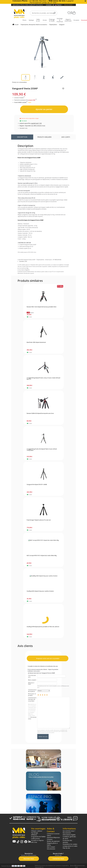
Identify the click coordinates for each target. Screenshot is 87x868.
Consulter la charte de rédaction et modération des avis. (43, 666)
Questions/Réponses (53, 837)
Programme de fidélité (38, 837)
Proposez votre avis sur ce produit (48, 658)
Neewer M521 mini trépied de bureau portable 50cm (42, 307)
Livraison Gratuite (19, 98)
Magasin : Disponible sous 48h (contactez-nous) (32, 126)
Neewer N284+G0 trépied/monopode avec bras (40, 413)
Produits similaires (44, 137)
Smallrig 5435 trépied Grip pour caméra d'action (40, 591)
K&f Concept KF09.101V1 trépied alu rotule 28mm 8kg (42, 556)
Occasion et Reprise (37, 840)
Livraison (50, 839)
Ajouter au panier (44, 109)
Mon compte (51, 847)
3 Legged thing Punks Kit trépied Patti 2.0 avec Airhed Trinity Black (42, 450)
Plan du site (66, 848)
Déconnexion (51, 849)
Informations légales (69, 835)
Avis (66, 137)
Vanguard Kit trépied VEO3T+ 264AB (37, 485)
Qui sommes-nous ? (69, 831)
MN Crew (34, 842)
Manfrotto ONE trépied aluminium (36, 342)
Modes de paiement (53, 841)
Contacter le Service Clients (53, 835)
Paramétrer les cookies (70, 844)
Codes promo (35, 838)
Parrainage (35, 833)
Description (22, 137)
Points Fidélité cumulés (20, 102)
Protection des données (67, 841)
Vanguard (62, 25)
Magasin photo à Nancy (52, 844)
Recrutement (67, 833)
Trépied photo (53, 25)
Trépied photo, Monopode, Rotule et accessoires (34, 25)
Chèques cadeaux (37, 831)
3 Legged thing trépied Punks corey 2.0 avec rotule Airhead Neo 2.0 (43, 379)
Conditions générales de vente (69, 838)
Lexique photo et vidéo (70, 846)
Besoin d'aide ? (69, 5)
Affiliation (34, 835)
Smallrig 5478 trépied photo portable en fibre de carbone (43, 627)
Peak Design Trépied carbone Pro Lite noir (39, 520)
